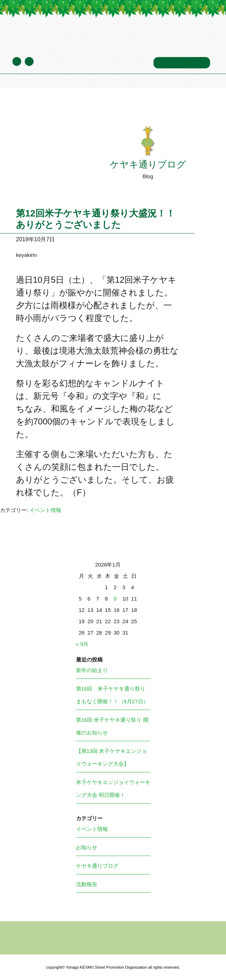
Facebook (29, 61)
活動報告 (87, 884)
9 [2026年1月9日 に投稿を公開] (115, 599)
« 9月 (82, 644)
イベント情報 (45, 510)
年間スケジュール (123, 62)
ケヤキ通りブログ (65, 62)
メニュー (194, 35)
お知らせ (87, 847)
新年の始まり (92, 670)
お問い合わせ (182, 63)
